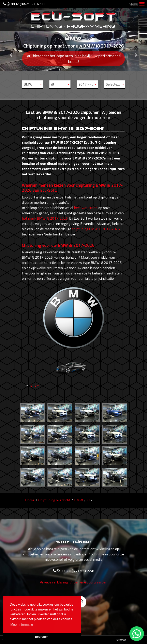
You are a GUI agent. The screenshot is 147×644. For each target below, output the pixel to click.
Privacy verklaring (54, 585)
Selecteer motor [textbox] (115, 84)
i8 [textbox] (53, 84)
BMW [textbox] (28, 84)
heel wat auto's (86, 208)
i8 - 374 (35, 388)
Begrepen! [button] (42, 637)
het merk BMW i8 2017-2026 (45, 218)
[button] (11, 49)
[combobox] (33, 84)
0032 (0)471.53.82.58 (24, 4)
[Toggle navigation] (142, 4)
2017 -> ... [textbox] (86, 84)
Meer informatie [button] (22, 625)
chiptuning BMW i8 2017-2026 (96, 229)
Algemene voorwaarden (89, 585)
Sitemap (121, 640)
